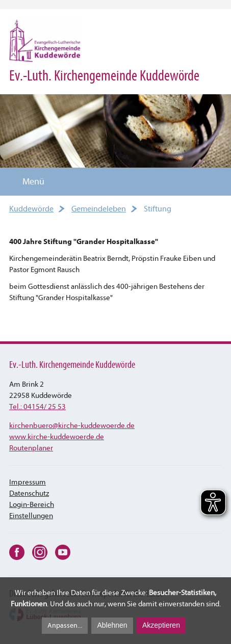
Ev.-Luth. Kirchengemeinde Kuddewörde (104, 76)
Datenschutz (29, 493)
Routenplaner (31, 448)
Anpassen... (65, 625)
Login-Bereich (32, 505)
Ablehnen (112, 625)
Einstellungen (31, 516)
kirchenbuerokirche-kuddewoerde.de (72, 426)
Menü (27, 182)
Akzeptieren (161, 625)
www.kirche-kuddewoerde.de (57, 437)
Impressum (28, 482)
